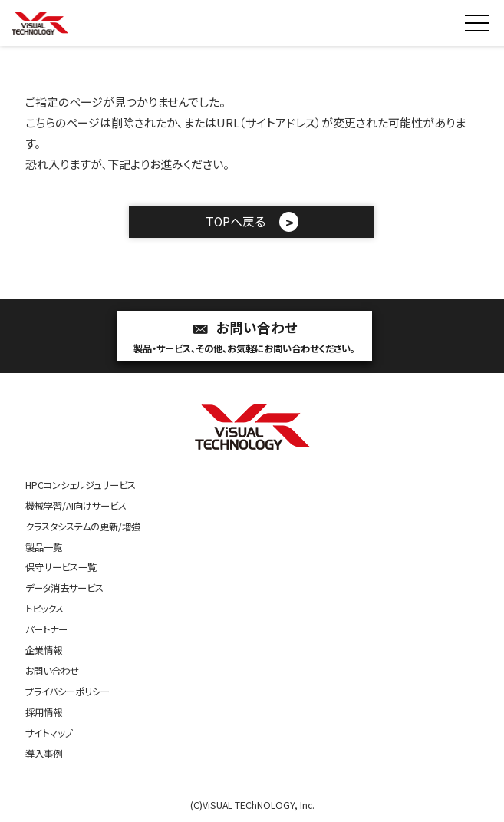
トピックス (44, 609)
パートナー (46, 629)
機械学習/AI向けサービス (76, 506)
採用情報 (44, 712)
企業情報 (44, 650)
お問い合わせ (244, 337)
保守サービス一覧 (61, 567)
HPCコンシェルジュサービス (81, 485)
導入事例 (44, 754)
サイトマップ (49, 733)
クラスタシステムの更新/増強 (83, 527)
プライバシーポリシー (68, 692)
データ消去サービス (64, 588)
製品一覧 (44, 547)
